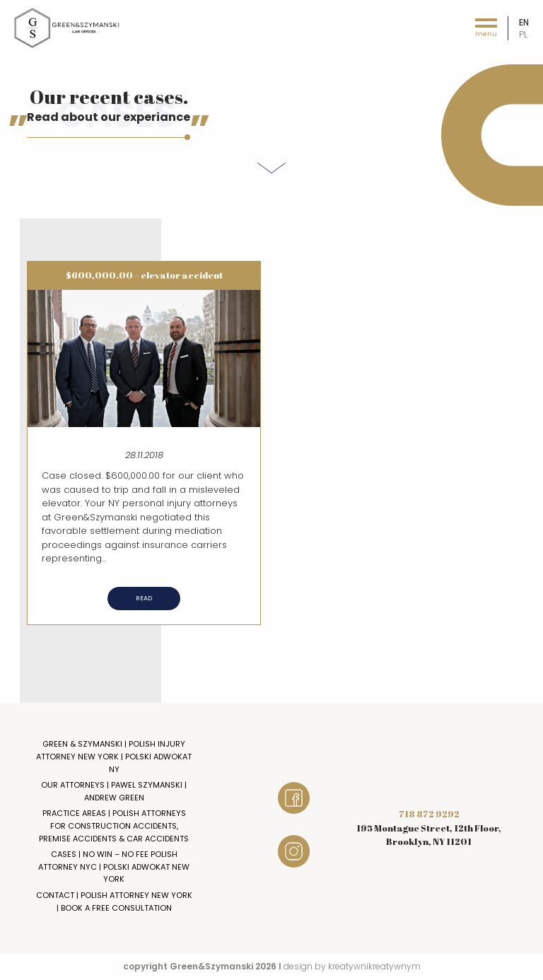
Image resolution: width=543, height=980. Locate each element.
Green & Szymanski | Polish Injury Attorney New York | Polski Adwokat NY (114, 756)
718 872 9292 (429, 814)
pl (523, 34)
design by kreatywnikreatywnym (352, 966)
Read (144, 598)
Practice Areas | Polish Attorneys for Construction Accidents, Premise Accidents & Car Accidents (114, 826)
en (524, 22)
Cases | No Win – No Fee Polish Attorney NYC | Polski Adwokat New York (114, 867)
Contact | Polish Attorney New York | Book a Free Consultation (114, 902)
